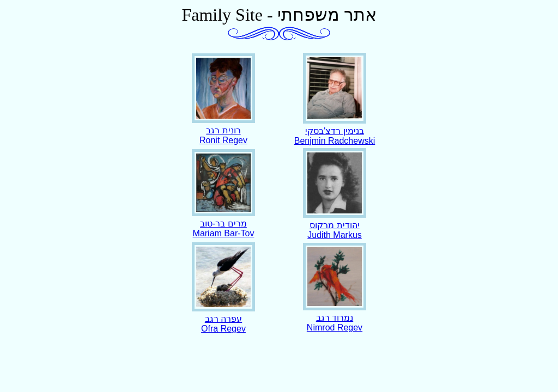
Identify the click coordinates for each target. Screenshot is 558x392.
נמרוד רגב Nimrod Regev (335, 317)
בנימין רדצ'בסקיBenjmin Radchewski (335, 131)
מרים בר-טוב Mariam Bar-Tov (223, 223)
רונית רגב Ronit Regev (223, 130)
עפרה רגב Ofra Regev (223, 318)
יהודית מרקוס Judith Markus (335, 225)
